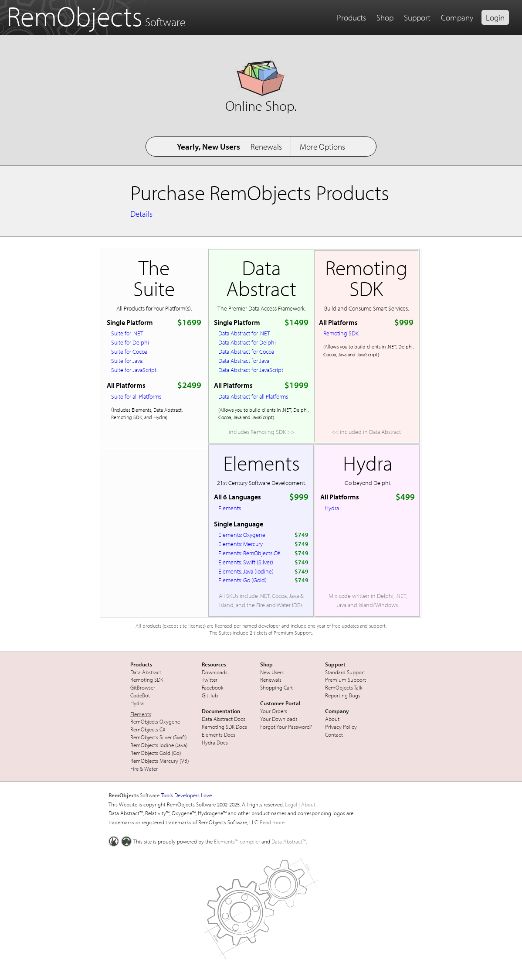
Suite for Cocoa (129, 351)
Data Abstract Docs (224, 719)
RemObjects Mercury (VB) (159, 761)
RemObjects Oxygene (155, 721)
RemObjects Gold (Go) (156, 753)
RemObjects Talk (344, 687)
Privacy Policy (341, 727)
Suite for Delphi (130, 342)
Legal (291, 804)
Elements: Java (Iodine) (246, 571)
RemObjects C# (148, 729)
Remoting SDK (341, 333)
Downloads (215, 672)
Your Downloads (279, 719)
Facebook (213, 687)
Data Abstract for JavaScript (251, 370)
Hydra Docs (215, 742)
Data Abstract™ (289, 841)
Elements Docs (219, 734)
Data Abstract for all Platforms (253, 396)
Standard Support (345, 672)
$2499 (189, 385)
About (332, 719)
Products (351, 17)
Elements (230, 508)
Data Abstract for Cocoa (246, 351)
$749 (302, 534)
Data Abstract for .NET (244, 333)
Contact (334, 734)
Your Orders (274, 711)
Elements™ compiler (237, 841)
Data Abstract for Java (244, 360)
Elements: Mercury (241, 544)
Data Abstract (146, 672)
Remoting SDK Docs (224, 727)
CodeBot (140, 695)
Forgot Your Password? (286, 727)
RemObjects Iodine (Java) (159, 745)
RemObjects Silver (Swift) (158, 737)
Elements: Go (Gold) (242, 580)
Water (151, 768)
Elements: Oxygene (242, 534)
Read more (272, 822)
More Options (322, 147)
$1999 (297, 385)
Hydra (332, 508)
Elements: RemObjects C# (249, 553)
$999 (404, 322)
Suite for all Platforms (136, 396)
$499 (405, 497)
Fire (134, 768)
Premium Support (346, 680)
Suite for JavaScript (134, 370)
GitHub (210, 695)
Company (457, 17)
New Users (272, 672)
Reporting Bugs (343, 695)
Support (417, 17)
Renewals (266, 147)
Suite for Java (127, 360)
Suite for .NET (127, 333)
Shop (385, 17)
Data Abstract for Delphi (247, 342)
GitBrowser (143, 687)
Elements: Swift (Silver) (246, 562)
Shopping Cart (276, 687)
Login (495, 17)
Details (141, 214)
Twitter (210, 680)
